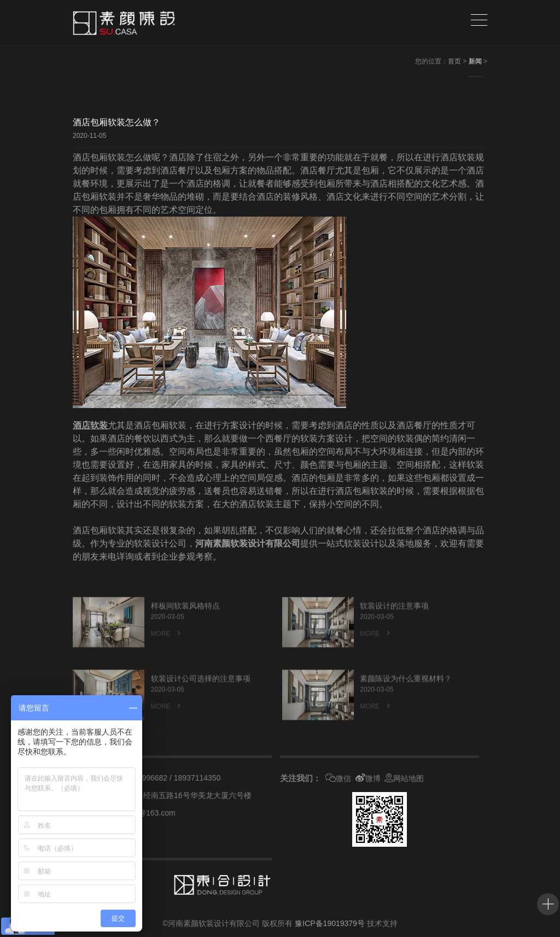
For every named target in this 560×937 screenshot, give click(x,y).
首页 (454, 61)
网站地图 (404, 778)
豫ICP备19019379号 (330, 923)
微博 (368, 778)
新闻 (475, 61)
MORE (167, 649)
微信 (338, 778)
